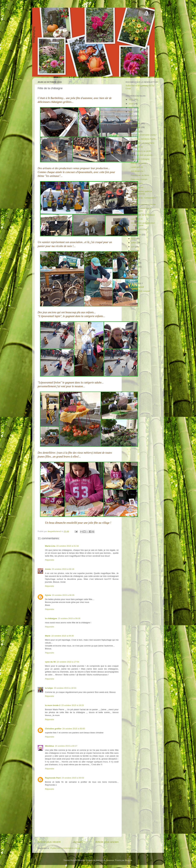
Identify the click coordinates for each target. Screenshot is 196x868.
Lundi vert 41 (137, 219)
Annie (48, 569)
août (134, 239)
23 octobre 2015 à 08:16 (63, 569)
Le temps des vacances (142, 155)
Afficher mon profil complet (138, 291)
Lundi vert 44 (137, 147)
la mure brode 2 (53, 705)
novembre (136, 127)
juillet (134, 243)
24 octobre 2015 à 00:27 (66, 746)
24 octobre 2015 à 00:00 (73, 729)
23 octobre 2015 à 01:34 (68, 546)
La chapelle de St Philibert (143, 215)
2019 (131, 104)
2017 (131, 112)
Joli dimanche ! (138, 171)
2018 (131, 108)
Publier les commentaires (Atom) (65, 848)
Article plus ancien (107, 842)
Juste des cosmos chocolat (143, 204)
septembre (136, 235)
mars (134, 259)
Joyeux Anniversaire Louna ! (144, 135)
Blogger (129, 860)
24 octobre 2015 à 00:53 (73, 778)
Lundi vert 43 (137, 167)
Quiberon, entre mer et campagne (141, 210)
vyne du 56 (50, 662)
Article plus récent (49, 842)
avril (133, 255)
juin (133, 247)
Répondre (50, 560)
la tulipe (49, 688)
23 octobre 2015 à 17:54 (68, 662)
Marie (48, 636)
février (134, 263)
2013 (131, 276)
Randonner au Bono (140, 175)
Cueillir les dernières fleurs (143, 139)
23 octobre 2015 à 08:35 (63, 595)
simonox (110, 860)
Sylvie (48, 595)
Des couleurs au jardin (141, 151)
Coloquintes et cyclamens (143, 143)
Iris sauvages (137, 183)
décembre (136, 123)
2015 (131, 120)
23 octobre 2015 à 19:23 (73, 705)
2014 (131, 272)
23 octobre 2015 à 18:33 (65, 688)
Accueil (78, 842)
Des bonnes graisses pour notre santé (143, 224)
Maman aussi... (138, 187)
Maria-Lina (50, 546)
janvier (135, 267)
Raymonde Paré (53, 778)
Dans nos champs (139, 179)
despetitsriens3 (136, 287)
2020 (131, 100)
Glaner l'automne (139, 163)
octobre (135, 131)
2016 (131, 116)
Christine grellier (53, 729)
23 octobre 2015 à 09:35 (69, 618)
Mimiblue (50, 746)
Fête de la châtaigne (140, 159)
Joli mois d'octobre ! (140, 229)
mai (133, 251)
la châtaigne (51, 618)
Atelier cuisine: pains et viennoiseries (141, 193)
